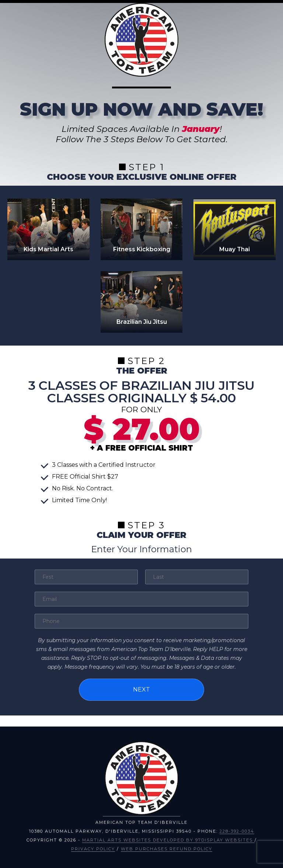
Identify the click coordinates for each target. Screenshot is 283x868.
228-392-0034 (237, 831)
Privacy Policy (93, 849)
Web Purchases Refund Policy (167, 849)
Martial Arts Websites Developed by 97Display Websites (168, 840)
